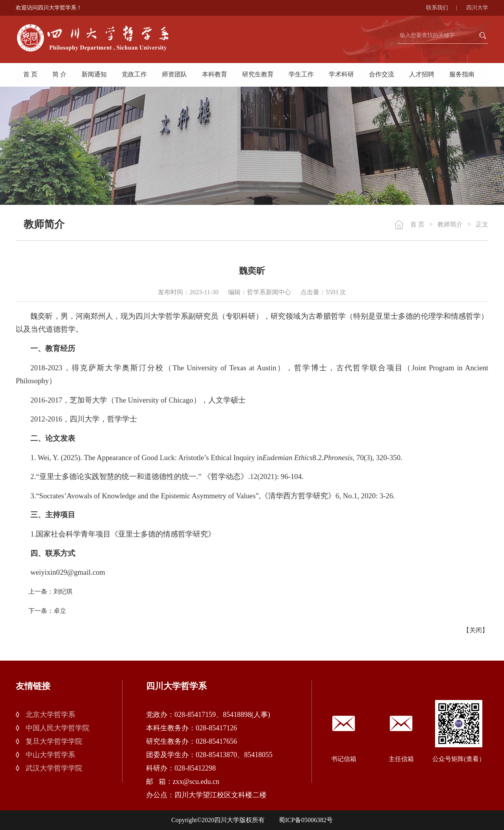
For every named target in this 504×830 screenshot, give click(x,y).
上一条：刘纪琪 (50, 591)
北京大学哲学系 (50, 715)
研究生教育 (258, 74)
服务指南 (462, 74)
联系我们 (446, 8)
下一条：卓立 (47, 611)
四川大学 (477, 8)
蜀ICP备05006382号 (306, 820)
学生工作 (301, 74)
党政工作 (134, 74)
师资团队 (174, 74)
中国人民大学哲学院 (57, 728)
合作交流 (382, 74)
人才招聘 (422, 74)
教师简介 (450, 224)
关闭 (476, 630)
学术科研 (341, 74)
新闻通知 (94, 74)
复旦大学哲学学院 (54, 741)
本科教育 (215, 74)
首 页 (30, 74)
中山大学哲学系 (50, 755)
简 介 (59, 74)
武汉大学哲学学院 (54, 768)
